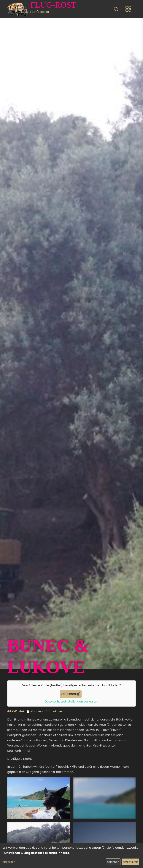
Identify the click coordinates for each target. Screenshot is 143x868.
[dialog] (71, 856)
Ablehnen (113, 862)
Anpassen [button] (9, 862)
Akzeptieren (130, 862)
